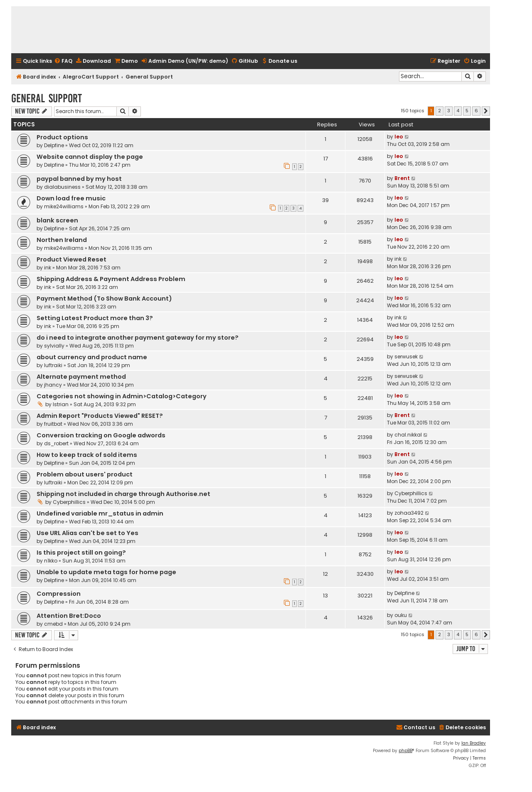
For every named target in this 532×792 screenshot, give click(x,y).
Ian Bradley (474, 743)
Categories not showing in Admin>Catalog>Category (122, 396)
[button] (486, 111)
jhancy (53, 385)
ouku (401, 615)
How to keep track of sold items (87, 455)
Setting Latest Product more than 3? (95, 318)
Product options (62, 137)
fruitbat (53, 424)
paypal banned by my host (79, 179)
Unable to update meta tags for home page (106, 572)
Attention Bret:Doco (69, 616)
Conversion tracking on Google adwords (101, 435)
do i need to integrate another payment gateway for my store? (138, 338)
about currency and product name (92, 357)
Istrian (61, 404)
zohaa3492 (409, 513)
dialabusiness (62, 187)
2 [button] (440, 111)
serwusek (406, 357)
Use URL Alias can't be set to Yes (87, 533)
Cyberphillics (69, 502)
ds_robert (56, 443)
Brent (402, 178)
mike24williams (64, 206)
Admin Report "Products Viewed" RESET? (100, 416)
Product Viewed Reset (71, 259)
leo (399, 137)
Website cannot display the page (90, 157)
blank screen (57, 220)
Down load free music (71, 198)
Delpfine (54, 145)
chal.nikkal (408, 435)
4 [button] (458, 111)
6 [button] (476, 111)
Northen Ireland (62, 240)
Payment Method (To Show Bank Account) (104, 299)
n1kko (51, 561)
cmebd (53, 624)
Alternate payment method (81, 377)
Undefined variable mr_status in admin (100, 513)
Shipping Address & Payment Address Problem (111, 279)
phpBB (405, 751)
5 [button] (467, 111)
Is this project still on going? (81, 553)
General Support (47, 98)
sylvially (54, 346)
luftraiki (53, 365)
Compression (59, 594)
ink (48, 268)
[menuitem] (63, 61)
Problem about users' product (85, 474)
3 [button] (449, 111)
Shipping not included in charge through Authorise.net (123, 494)
